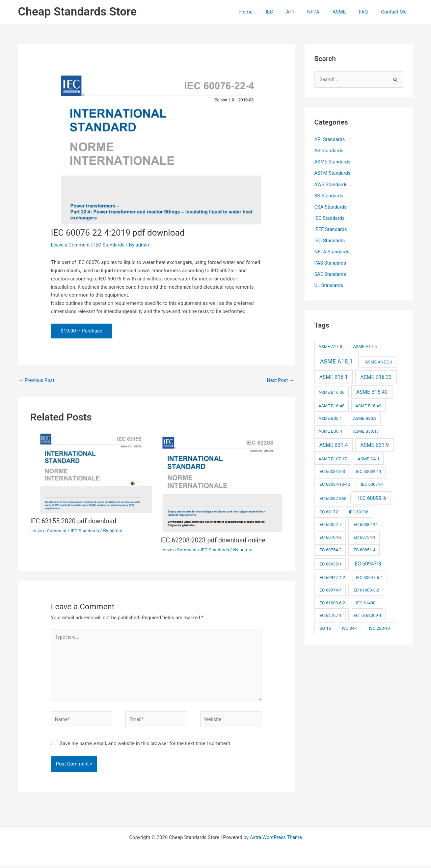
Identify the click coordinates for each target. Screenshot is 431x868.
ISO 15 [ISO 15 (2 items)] (325, 627)
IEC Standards (111, 245)
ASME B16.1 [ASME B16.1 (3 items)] (334, 376)
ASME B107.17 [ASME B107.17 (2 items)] (333, 457)
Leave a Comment (71, 245)
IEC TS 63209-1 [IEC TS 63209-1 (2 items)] (367, 614)
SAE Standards (331, 273)
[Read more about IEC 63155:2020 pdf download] (91, 472)
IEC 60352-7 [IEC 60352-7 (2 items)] (330, 523)
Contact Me (395, 12)
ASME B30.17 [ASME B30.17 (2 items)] (366, 430)
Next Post (280, 380)
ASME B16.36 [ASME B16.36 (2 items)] (331, 391)
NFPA (325, 12)
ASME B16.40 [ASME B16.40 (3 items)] (372, 391)
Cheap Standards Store (78, 12)
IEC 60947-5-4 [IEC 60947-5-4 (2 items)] (369, 576)
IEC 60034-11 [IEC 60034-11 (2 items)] (369, 470)
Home (267, 12)
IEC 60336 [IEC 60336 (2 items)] (358, 510)
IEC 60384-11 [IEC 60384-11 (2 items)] (365, 523)
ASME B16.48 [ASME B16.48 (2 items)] (331, 405)
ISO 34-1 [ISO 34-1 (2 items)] (350, 627)
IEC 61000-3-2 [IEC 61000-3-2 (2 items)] (366, 589)
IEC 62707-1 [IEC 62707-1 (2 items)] (330, 614)
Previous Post (37, 380)
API (305, 12)
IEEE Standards (331, 229)
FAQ (368, 12)
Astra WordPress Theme (276, 839)
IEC (287, 12)
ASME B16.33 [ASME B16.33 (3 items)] (376, 376)
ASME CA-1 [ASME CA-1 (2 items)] (369, 457)
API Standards (330, 140)
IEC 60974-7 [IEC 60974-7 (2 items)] (330, 589)
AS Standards (329, 151)
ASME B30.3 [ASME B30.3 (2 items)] (365, 417)
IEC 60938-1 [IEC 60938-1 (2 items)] (330, 563)
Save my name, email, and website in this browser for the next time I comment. (146, 745)
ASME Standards (333, 162)
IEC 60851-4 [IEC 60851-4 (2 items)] (364, 549)
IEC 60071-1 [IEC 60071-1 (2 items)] (372, 483)
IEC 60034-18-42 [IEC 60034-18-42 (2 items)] (334, 483)
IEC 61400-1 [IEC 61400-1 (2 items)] (367, 602)
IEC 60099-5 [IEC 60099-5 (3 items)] (372, 496)
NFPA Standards (332, 251)
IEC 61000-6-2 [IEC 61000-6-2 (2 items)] (332, 602)
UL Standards (329, 284)
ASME (347, 12)
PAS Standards (331, 262)
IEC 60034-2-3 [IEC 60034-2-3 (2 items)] (332, 470)
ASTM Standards (333, 173)
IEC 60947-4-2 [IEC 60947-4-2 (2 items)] (332, 576)
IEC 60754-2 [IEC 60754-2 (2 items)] (330, 549)
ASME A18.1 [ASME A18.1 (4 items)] (337, 360)
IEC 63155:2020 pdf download (74, 521)
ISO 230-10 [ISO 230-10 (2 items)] (379, 627)
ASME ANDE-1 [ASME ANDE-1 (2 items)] (379, 361)
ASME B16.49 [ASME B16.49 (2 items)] (368, 405)
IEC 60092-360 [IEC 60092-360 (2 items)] (332, 497)
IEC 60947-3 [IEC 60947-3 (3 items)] (367, 562)
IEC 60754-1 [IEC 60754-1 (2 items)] (364, 536)
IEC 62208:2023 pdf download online (214, 540)
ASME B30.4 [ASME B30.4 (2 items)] (330, 430)
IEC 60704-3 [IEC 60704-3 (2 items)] (330, 536)
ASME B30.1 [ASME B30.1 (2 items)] (330, 417)
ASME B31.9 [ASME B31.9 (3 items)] (375, 443)
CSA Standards (331, 206)
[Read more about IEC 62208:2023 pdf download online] (221, 482)
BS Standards (329, 195)
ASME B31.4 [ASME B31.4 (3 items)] (334, 443)
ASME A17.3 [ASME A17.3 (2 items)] (330, 345)
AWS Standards (331, 184)
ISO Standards (330, 240)
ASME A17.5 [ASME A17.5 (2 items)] (365, 345)
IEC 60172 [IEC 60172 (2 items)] (328, 510)
